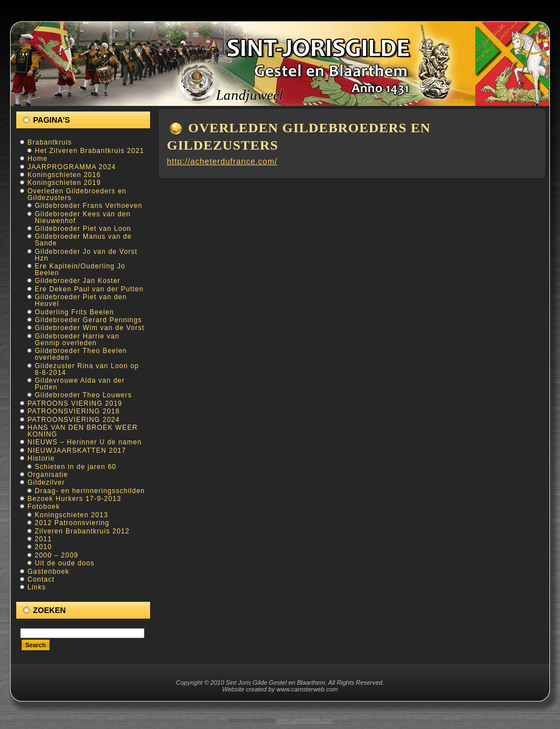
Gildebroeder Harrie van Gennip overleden (77, 340)
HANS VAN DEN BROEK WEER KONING (83, 431)
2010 (43, 547)
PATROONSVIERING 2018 (74, 411)
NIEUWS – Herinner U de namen (85, 442)
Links (37, 587)
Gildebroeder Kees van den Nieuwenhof (83, 217)
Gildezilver (46, 482)
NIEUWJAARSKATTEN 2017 (77, 451)
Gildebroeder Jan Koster (78, 281)
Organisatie (48, 475)
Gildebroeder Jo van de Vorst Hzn (86, 255)
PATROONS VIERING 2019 (75, 403)
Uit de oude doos (65, 563)
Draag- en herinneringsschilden (90, 491)
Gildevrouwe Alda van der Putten (80, 384)
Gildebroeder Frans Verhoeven (88, 206)
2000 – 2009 (57, 555)
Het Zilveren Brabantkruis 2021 (89, 151)
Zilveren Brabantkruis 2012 (82, 531)
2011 (43, 539)
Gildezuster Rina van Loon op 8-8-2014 (87, 369)
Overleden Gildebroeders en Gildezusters (77, 194)
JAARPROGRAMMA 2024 (72, 167)
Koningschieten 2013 (71, 515)
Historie (41, 458)
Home (38, 159)
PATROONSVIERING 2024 (74, 420)
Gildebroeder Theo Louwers (83, 395)
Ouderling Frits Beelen (74, 312)
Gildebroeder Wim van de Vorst (90, 328)
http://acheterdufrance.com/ (222, 161)
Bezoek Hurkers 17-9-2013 (74, 499)
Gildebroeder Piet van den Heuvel (81, 300)
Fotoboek (44, 507)
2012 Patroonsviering (72, 523)
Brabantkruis (50, 142)
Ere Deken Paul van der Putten (89, 289)
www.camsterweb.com (304, 720)
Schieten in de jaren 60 (76, 467)
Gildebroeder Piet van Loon (83, 229)
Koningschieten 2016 (64, 175)
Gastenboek (48, 572)
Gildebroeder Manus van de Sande (83, 240)
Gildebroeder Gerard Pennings (88, 320)
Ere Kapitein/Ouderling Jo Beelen (80, 270)
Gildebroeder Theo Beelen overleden (81, 354)
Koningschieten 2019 (64, 183)
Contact (41, 579)
